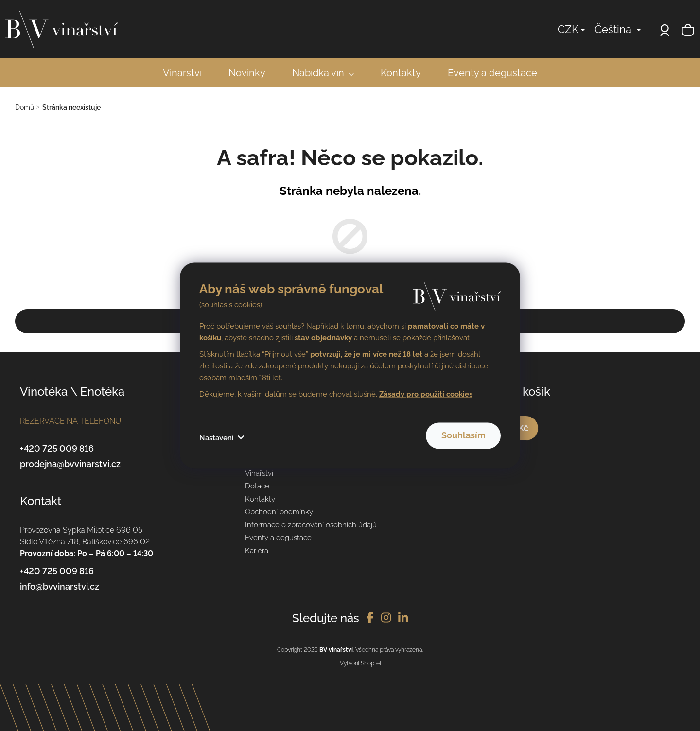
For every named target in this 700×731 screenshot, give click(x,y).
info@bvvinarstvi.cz (60, 586)
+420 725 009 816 (57, 448)
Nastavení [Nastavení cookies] (217, 438)
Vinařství (259, 473)
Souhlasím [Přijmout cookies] (450, 436)
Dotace (257, 486)
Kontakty (260, 499)
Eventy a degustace (278, 538)
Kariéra (257, 551)
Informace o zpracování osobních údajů (311, 525)
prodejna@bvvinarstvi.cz (70, 464)
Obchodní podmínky (279, 512)
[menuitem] (182, 73)
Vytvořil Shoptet (361, 663)
